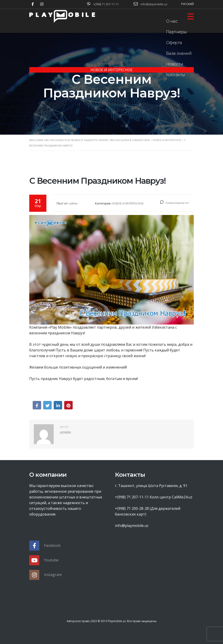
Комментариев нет (175, 203)
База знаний (179, 53)
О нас (172, 21)
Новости (175, 64)
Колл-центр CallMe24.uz (171, 497)
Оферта (174, 43)
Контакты (176, 75)
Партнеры (177, 32)
